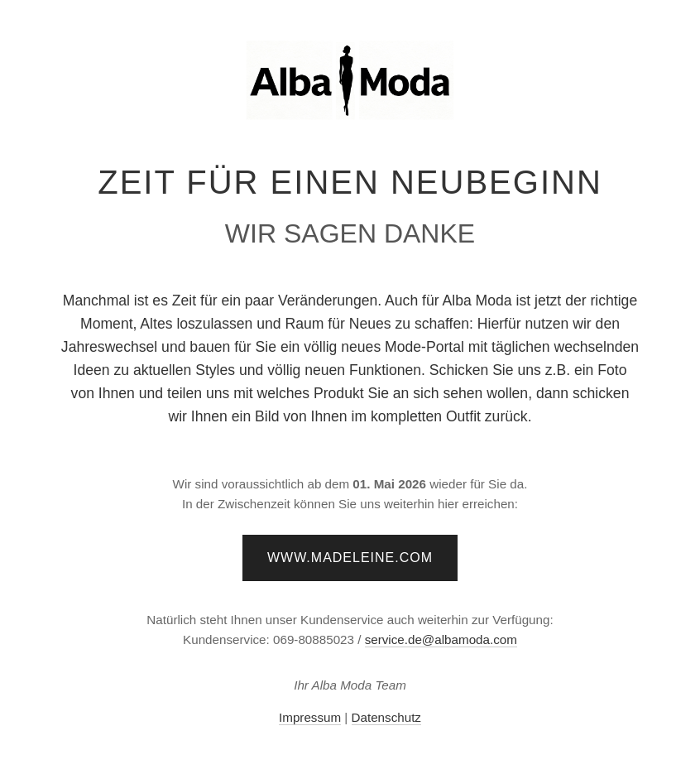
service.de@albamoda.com (441, 639)
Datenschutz (386, 717)
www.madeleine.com (350, 558)
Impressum (310, 717)
